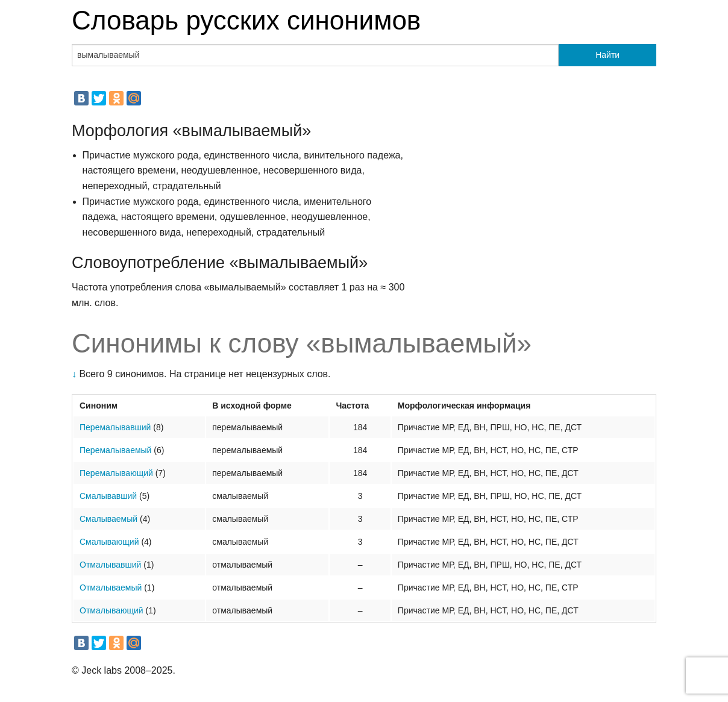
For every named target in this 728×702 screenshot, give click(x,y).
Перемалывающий (116, 473)
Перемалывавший (115, 427)
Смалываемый (108, 519)
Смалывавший (108, 496)
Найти (607, 55)
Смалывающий (109, 542)
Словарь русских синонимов (246, 20)
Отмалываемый (111, 588)
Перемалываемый (115, 450)
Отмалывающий (111, 610)
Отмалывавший (110, 565)
